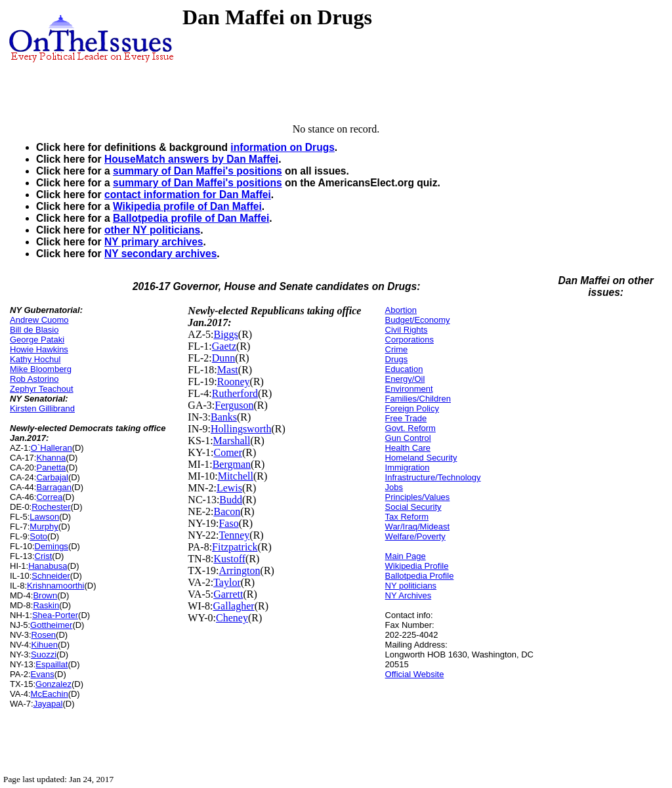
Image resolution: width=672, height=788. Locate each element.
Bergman (232, 464)
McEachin (50, 694)
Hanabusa (48, 566)
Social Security (413, 507)
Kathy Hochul (35, 359)
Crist (44, 556)
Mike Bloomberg (41, 369)
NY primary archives (154, 242)
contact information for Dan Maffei (188, 195)
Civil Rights (407, 330)
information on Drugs (283, 147)
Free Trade (406, 418)
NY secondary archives (160, 254)
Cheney (232, 618)
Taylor (227, 582)
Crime (397, 349)
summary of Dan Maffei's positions (198, 171)
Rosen (44, 635)
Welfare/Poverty (415, 536)
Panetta (51, 467)
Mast (228, 370)
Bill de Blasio (34, 330)
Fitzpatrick (235, 547)
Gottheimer (51, 625)
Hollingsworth (241, 429)
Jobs (394, 487)
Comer (228, 452)
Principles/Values (418, 497)
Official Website (415, 674)
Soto (38, 536)
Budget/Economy (418, 320)
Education (404, 369)
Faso (228, 523)
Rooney (234, 382)
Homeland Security (421, 458)
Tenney (234, 535)
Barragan (53, 487)
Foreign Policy (412, 408)
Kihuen (45, 645)
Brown (45, 595)
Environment (409, 389)
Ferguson (234, 405)
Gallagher (234, 606)
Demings (52, 546)
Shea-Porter (55, 615)
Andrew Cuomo (39, 320)
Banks (224, 417)
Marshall (232, 441)
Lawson (44, 517)
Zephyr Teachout (42, 389)
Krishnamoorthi (55, 586)
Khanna (51, 458)
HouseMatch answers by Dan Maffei (191, 159)
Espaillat (52, 664)
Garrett (228, 594)
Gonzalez (53, 684)
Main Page (406, 556)
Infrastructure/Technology (433, 477)
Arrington (239, 570)
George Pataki (37, 340)
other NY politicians (152, 230)
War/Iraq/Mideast (418, 527)
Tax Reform (407, 517)
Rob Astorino (34, 379)
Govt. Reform (410, 428)
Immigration (408, 467)
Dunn (224, 358)
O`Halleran (52, 448)
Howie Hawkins (39, 349)
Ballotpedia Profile (420, 576)
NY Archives (409, 595)
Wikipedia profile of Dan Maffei (187, 206)
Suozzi (44, 654)
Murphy (44, 527)
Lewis (229, 488)
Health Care (408, 448)
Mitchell (236, 476)
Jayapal (48, 704)
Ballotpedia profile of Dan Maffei (191, 218)
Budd (231, 500)
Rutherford (235, 393)
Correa (49, 497)
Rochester (51, 507)
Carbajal (52, 477)
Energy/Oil (405, 379)
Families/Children (418, 399)
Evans (43, 674)
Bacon (227, 511)
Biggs (225, 334)
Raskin (46, 605)
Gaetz (224, 346)
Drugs (397, 359)
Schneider (51, 576)
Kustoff (229, 559)
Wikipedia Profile (417, 566)
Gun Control (408, 438)
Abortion (401, 310)
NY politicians (411, 586)
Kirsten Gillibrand (42, 408)
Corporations (409, 340)
